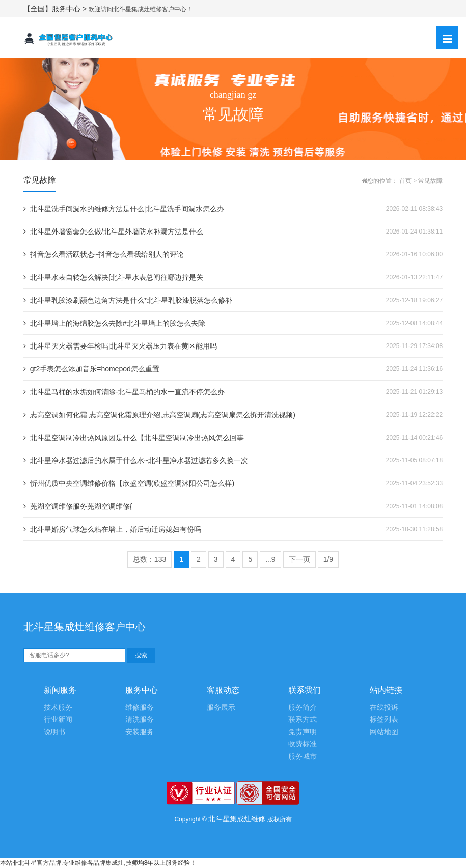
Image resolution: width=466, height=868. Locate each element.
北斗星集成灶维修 (237, 819)
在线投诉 (384, 707)
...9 (270, 559)
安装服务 (140, 732)
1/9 (328, 559)
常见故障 (430, 181)
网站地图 (384, 732)
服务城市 (303, 756)
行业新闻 (58, 720)
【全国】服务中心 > (56, 9)
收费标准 (303, 744)
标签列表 (384, 720)
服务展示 (221, 707)
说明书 (54, 732)
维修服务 (140, 707)
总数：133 (149, 559)
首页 (405, 181)
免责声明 (303, 732)
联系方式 (303, 720)
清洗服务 (140, 720)
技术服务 (58, 707)
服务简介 (303, 707)
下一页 (299, 559)
